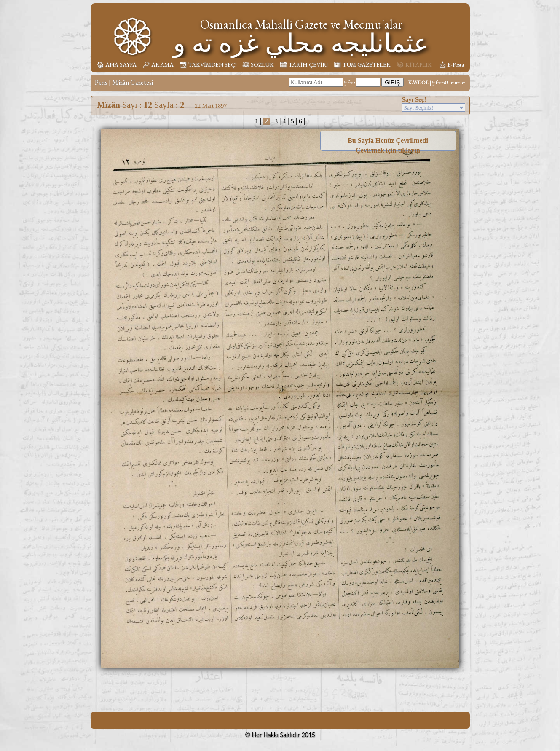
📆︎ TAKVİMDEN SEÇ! (208, 64)
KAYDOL (418, 83)
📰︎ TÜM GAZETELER (362, 64)
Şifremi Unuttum (449, 83)
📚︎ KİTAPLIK (414, 64)
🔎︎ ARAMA (158, 64)
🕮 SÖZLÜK (258, 64)
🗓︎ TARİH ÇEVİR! (304, 64)
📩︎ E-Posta (451, 64)
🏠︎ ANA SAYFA (117, 64)
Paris (101, 82)
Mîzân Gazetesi (133, 82)
